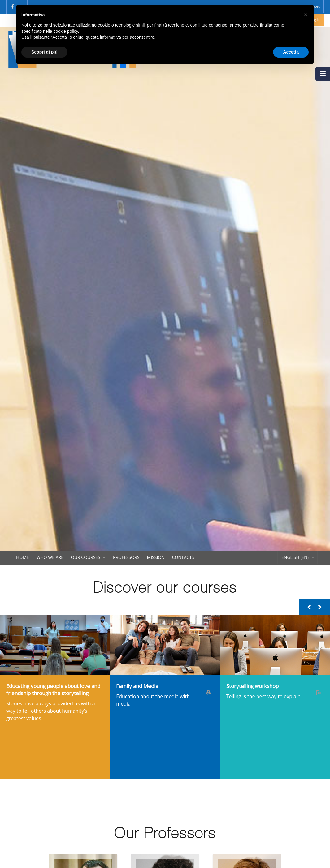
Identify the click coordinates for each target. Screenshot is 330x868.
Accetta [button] (291, 52)
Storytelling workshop (252, 686)
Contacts (183, 557)
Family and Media (137, 686)
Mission (156, 557)
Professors (126, 557)
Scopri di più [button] (44, 52)
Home (23, 557)
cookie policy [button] (66, 31)
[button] (306, 15)
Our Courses (86, 557)
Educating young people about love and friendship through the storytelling (53, 690)
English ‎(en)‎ (295, 557)
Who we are (50, 557)
